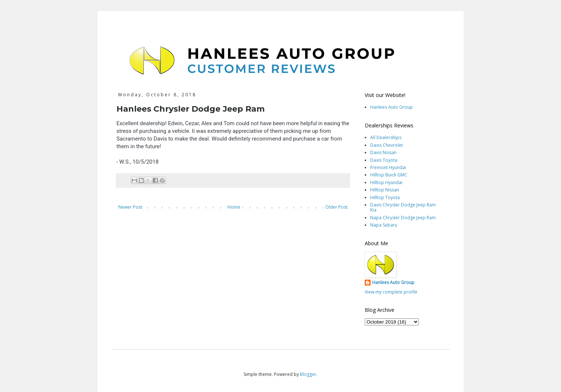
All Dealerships (386, 137)
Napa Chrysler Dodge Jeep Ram (403, 218)
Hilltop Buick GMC (389, 175)
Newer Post (130, 207)
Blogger (308, 374)
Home (234, 207)
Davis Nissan (383, 152)
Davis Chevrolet (387, 145)
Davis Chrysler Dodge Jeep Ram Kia (403, 207)
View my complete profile (391, 292)
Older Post (336, 207)
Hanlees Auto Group (391, 107)
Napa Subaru (384, 225)
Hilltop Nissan (385, 190)
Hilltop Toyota (385, 197)
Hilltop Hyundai (386, 182)
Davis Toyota (384, 160)
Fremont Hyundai (388, 167)
